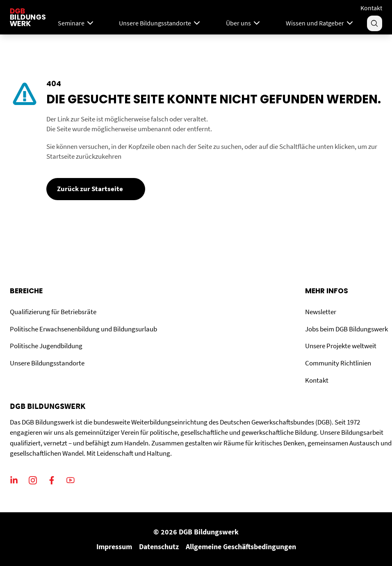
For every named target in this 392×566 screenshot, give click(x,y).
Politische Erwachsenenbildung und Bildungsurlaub (83, 329)
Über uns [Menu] (244, 23)
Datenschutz (159, 547)
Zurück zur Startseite (90, 189)
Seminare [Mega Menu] (76, 23)
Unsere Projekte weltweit (341, 346)
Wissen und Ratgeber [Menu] (320, 23)
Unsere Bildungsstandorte (47, 363)
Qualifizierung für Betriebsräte (53, 312)
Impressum (114, 547)
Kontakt (371, 8)
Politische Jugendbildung (46, 346)
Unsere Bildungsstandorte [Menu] (160, 23)
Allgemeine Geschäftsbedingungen (241, 547)
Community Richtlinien (338, 363)
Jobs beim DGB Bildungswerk (346, 329)
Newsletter (321, 312)
